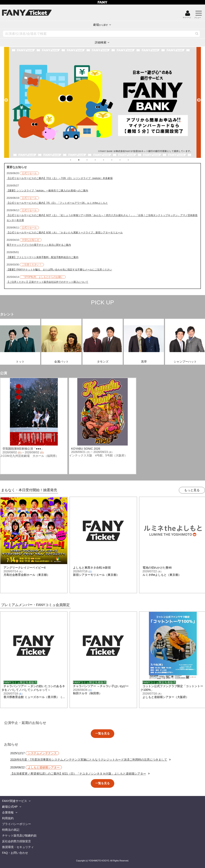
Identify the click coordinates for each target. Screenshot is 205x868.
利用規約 (8, 818)
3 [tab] (91, 160)
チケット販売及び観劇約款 (19, 835)
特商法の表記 (11, 830)
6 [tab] (116, 160)
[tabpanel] (103, 102)
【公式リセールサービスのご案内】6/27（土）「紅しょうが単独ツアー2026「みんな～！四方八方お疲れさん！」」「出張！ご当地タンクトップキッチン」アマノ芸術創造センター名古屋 (102, 218)
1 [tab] (75, 160)
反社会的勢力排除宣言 (16, 841)
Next (199, 98)
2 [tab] (83, 160)
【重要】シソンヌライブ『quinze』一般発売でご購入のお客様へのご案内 (47, 191)
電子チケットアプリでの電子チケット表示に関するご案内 (39, 245)
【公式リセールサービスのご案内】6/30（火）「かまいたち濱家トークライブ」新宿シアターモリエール (65, 233)
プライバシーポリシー (16, 824)
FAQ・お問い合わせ (15, 853)
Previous (6, 98)
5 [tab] (108, 160)
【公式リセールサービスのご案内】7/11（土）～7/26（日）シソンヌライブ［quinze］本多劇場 (60, 178)
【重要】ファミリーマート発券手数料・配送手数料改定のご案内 (42, 257)
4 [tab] (99, 160)
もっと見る (192, 490)
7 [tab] (124, 160)
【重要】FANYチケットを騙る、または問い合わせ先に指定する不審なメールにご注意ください (59, 270)
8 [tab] (132, 160)
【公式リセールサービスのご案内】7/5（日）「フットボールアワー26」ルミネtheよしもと (57, 203)
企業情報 (8, 812)
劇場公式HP (10, 807)
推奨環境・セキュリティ (18, 847)
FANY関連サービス (15, 801)
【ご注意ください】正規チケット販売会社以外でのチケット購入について (47, 282)
